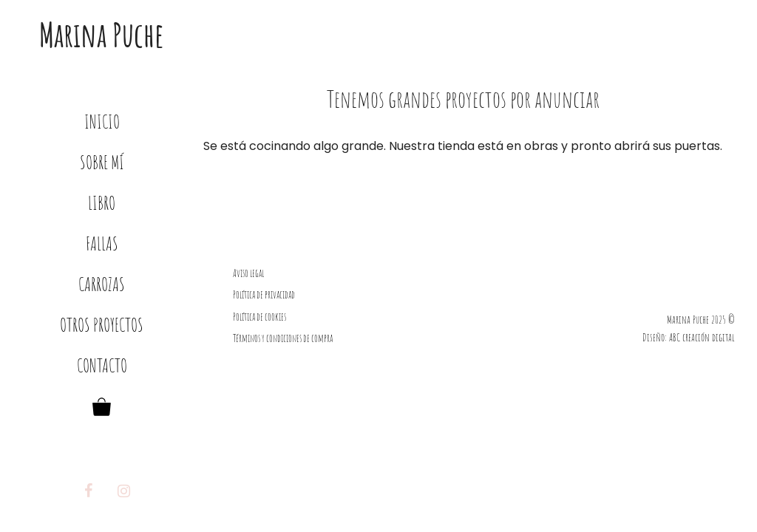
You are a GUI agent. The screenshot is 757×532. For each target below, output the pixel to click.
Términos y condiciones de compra (283, 338)
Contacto (102, 365)
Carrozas (102, 284)
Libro (102, 203)
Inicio (102, 122)
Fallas (102, 243)
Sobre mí (102, 162)
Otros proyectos (102, 325)
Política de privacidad (264, 294)
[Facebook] (89, 491)
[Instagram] (124, 491)
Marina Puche (102, 34)
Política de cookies (259, 317)
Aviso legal (248, 273)
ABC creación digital (702, 337)
